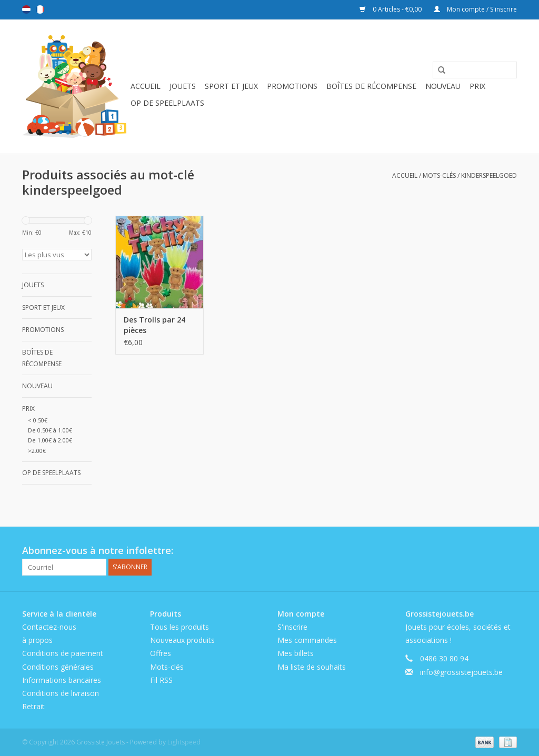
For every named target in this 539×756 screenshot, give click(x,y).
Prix (477, 86)
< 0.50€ (38, 420)
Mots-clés (439, 175)
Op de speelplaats (167, 103)
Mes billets (296, 653)
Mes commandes (307, 640)
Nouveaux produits (182, 640)
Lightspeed (184, 742)
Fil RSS (161, 680)
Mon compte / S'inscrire (475, 9)
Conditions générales (58, 667)
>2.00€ (37, 451)
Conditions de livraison (61, 693)
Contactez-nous (49, 627)
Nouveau (443, 86)
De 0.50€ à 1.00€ (50, 430)
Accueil (146, 86)
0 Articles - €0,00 (391, 9)
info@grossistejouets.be (461, 672)
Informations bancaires (62, 680)
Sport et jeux (231, 86)
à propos (37, 640)
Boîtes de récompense (371, 86)
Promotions (292, 86)
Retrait (33, 706)
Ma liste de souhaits (312, 667)
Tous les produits (179, 627)
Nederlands (26, 9)
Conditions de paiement (63, 653)
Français (40, 9)
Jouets (183, 86)
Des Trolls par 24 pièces (154, 325)
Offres (161, 653)
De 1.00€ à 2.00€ (50, 440)
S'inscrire (292, 627)
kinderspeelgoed (489, 175)
